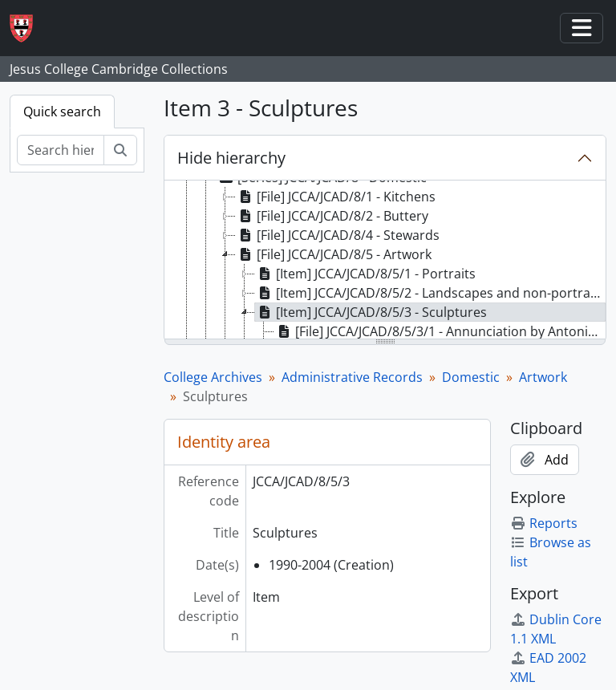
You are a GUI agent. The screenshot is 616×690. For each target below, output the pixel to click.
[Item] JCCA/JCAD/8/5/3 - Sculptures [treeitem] (371, 312)
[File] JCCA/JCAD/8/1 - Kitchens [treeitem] (336, 197)
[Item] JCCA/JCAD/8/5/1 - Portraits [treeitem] (365, 274)
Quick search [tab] (62, 112)
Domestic (471, 377)
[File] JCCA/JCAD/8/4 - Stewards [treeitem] (338, 235)
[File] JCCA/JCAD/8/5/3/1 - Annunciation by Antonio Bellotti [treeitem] (440, 331)
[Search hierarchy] (61, 150)
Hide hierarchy (231, 158)
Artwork (543, 377)
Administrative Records (352, 377)
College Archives (213, 377)
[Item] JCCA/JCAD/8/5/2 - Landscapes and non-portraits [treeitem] (430, 293)
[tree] (385, 261)
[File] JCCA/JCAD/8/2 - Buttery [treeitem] (332, 216)
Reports (544, 523)
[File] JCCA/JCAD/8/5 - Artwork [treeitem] (334, 254)
